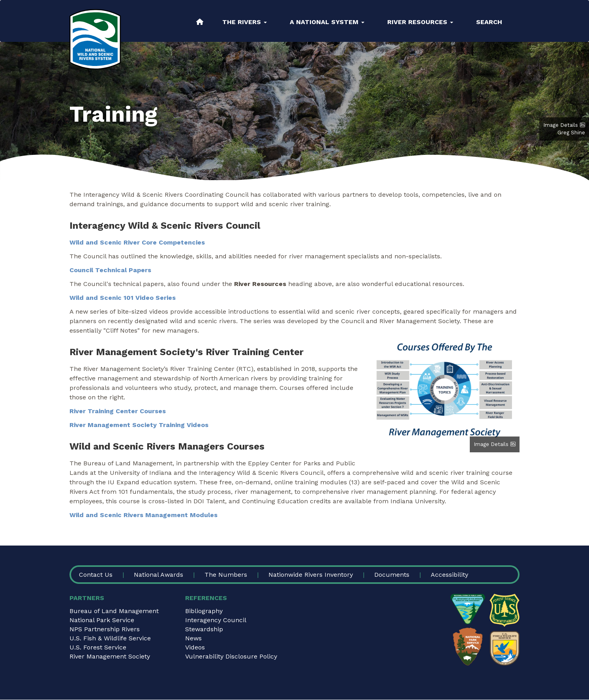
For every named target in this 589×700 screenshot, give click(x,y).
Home (200, 22)
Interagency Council (216, 620)
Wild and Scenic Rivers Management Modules (143, 515)
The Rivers (245, 22)
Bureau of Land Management (114, 611)
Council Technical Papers (110, 270)
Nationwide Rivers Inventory (311, 575)
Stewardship (204, 629)
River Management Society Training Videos (139, 425)
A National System (327, 22)
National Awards (159, 575)
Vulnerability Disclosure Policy (231, 656)
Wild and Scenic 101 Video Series (123, 298)
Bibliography (204, 611)
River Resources (420, 22)
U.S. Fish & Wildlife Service (110, 638)
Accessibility (449, 575)
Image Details (561, 125)
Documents (392, 575)
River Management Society (110, 656)
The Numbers (226, 575)
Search (489, 22)
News (193, 638)
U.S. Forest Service (98, 647)
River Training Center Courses (118, 411)
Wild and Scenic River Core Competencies (137, 242)
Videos (195, 647)
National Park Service (102, 620)
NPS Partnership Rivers (105, 629)
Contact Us (96, 575)
